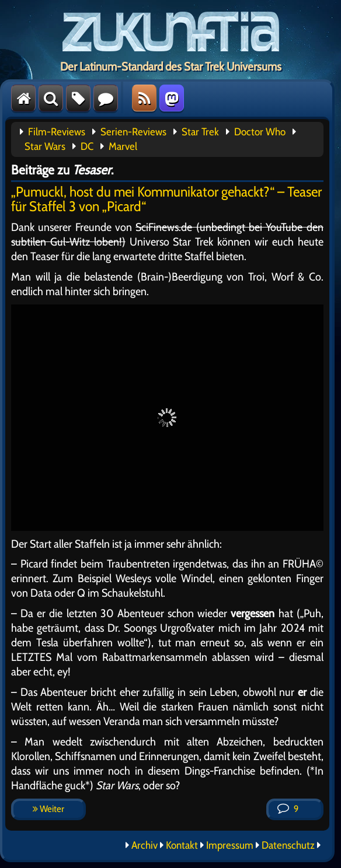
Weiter (48, 809)
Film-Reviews (57, 132)
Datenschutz (288, 845)
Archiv (145, 845)
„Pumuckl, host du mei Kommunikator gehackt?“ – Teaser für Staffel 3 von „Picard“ (166, 199)
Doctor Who (260, 132)
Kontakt (182, 845)
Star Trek (200, 132)
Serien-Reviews (133, 132)
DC (87, 146)
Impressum (230, 845)
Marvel (123, 146)
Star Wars (45, 146)
